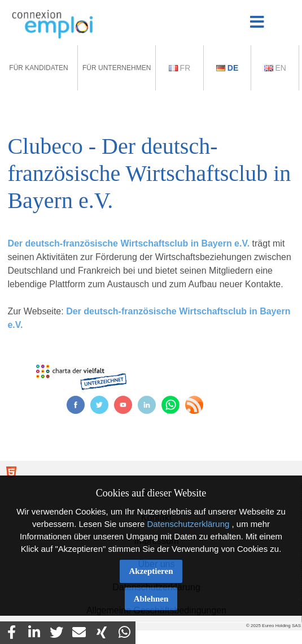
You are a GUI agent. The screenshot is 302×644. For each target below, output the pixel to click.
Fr (180, 68)
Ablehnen (151, 599)
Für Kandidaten (38, 68)
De (227, 68)
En (275, 68)
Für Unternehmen (117, 68)
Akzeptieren (151, 571)
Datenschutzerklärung (188, 524)
